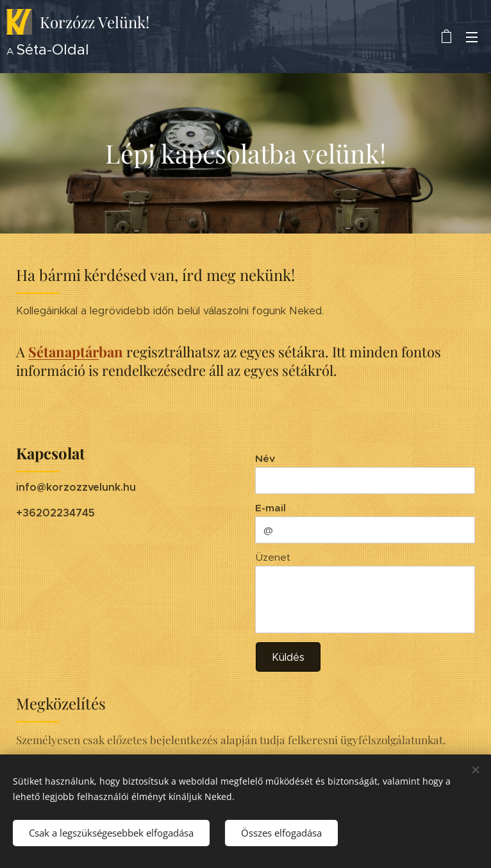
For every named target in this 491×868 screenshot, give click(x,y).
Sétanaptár (63, 352)
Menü (472, 37)
